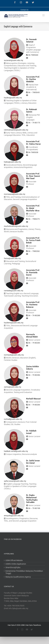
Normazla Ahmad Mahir (32, 336)
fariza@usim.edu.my (12, 258)
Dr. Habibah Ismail (31, 432)
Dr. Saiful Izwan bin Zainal (33, 462)
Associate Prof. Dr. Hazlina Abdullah (33, 79)
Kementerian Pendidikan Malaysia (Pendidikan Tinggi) (24, 572)
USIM (23, 625)
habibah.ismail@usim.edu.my (16, 451)
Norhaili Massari (33, 399)
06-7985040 (33, 55)
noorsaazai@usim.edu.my (15, 194)
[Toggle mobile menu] (44, 15)
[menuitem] (24, 9)
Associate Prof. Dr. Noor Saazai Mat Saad (33, 176)
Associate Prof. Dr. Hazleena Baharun (33, 305)
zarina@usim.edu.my (13, 387)
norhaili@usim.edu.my (13, 419)
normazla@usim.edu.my (14, 355)
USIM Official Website (14, 560)
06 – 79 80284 (34, 405)
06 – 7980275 (34, 219)
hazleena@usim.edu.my (14, 323)
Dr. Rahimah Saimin (31, 111)
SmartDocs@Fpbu (13, 567)
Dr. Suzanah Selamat (31, 41)
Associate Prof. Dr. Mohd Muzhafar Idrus (33, 208)
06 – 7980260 (34, 251)
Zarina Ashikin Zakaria (32, 368)
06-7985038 (33, 152)
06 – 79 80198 (34, 508)
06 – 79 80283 (34, 343)
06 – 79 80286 (34, 375)
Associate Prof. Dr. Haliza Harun (33, 143)
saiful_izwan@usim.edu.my (15, 481)
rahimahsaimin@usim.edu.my (16, 130)
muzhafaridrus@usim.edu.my (16, 226)
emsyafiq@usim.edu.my (14, 516)
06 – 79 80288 (34, 315)
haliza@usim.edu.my (12, 162)
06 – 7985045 (34, 92)
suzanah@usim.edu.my (14, 60)
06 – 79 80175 (34, 123)
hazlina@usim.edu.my (13, 98)
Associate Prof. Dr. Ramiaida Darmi (33, 273)
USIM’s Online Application (16, 564)
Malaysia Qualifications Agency (18, 577)
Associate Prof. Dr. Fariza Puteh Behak (33, 240)
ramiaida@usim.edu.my (14, 291)
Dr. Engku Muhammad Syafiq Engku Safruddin (32, 499)
